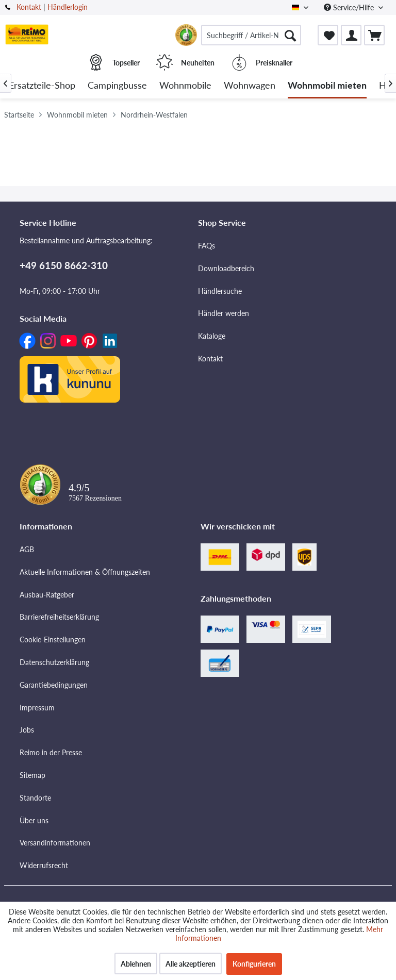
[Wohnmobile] (185, 86)
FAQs (207, 246)
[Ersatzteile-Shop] (42, 86)
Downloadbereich (226, 268)
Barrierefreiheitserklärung (59, 617)
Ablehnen (136, 964)
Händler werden (224, 313)
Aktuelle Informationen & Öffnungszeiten (85, 572)
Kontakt (29, 7)
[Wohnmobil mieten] (327, 86)
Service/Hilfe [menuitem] (350, 7)
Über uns (34, 820)
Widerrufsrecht (44, 865)
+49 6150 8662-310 (64, 265)
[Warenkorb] (374, 35)
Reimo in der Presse (51, 752)
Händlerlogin (68, 7)
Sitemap (32, 775)
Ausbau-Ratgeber (47, 595)
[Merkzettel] (328, 35)
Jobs (27, 730)
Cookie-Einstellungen (53, 640)
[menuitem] (251, 35)
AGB (27, 549)
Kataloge (212, 336)
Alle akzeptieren (191, 964)
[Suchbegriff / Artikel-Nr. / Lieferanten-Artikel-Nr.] (251, 35)
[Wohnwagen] (250, 86)
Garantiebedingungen (54, 685)
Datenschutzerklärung (54, 662)
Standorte (35, 798)
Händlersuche (220, 291)
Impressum (37, 708)
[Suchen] (290, 35)
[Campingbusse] (117, 86)
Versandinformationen (55, 843)
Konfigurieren (254, 964)
